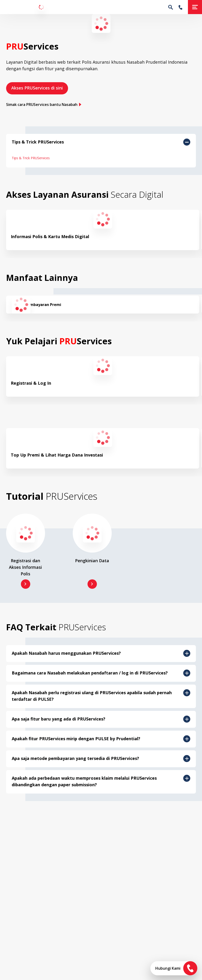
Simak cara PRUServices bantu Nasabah (44, 105)
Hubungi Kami (168, 968)
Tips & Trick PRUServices (31, 158)
